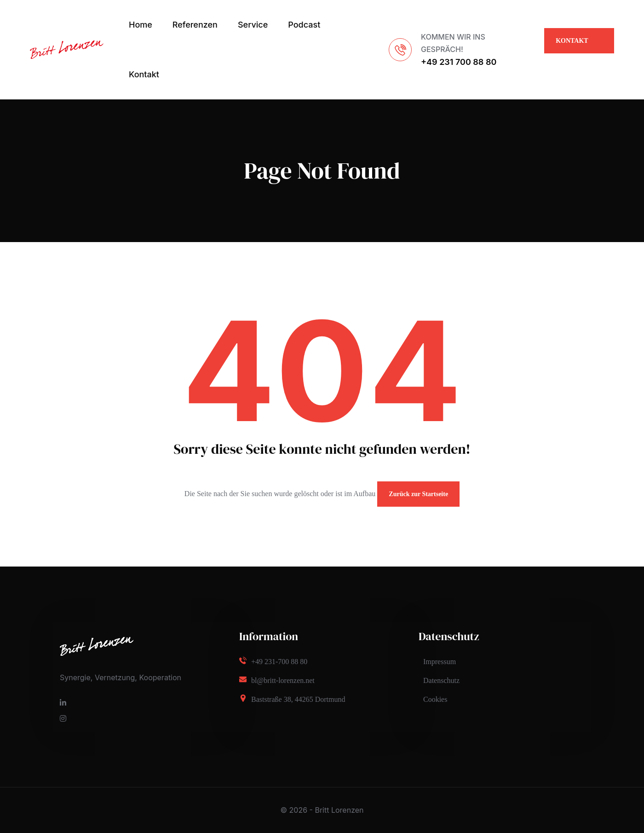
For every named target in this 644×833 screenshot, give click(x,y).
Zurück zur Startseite (418, 494)
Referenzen (195, 25)
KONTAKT (572, 45)
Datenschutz (441, 680)
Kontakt (144, 74)
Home (141, 25)
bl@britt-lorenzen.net (283, 680)
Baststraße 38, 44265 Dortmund (298, 699)
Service (253, 25)
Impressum (440, 662)
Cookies (435, 699)
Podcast (304, 25)
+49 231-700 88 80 (279, 662)
